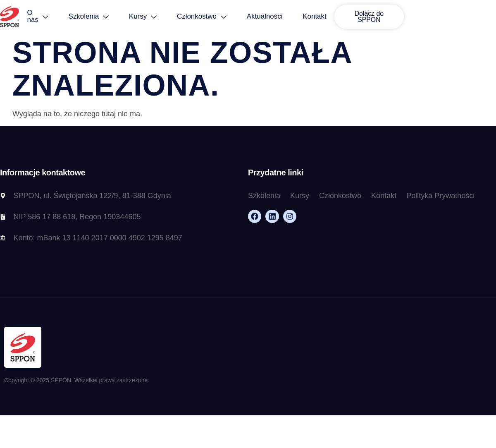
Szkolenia (98, 17)
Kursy (152, 17)
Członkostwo (212, 17)
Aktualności (275, 17)
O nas (46, 17)
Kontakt (326, 17)
